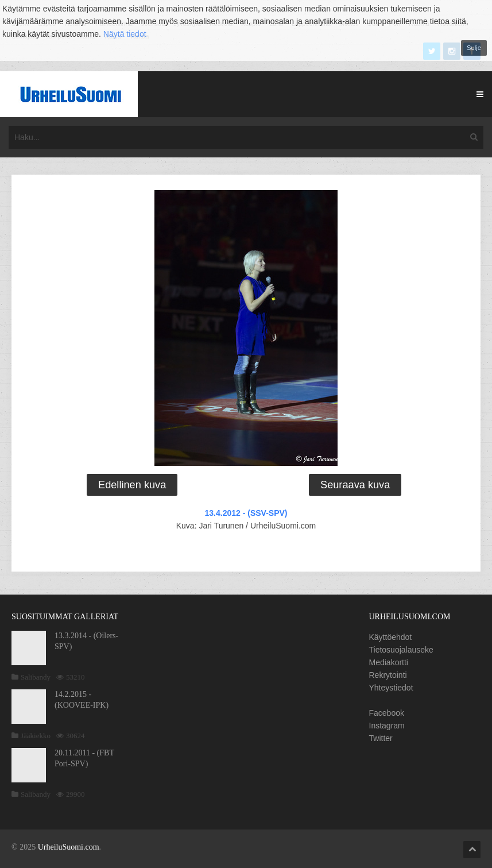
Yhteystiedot (391, 688)
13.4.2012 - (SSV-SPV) (246, 513)
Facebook (387, 713)
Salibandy (36, 677)
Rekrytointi (388, 675)
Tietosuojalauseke (401, 650)
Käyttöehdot (391, 637)
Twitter (381, 738)
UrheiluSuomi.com (69, 847)
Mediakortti (389, 662)
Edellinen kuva (132, 485)
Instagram (387, 726)
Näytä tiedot (125, 34)
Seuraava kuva (355, 485)
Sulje (474, 48)
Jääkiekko (36, 736)
